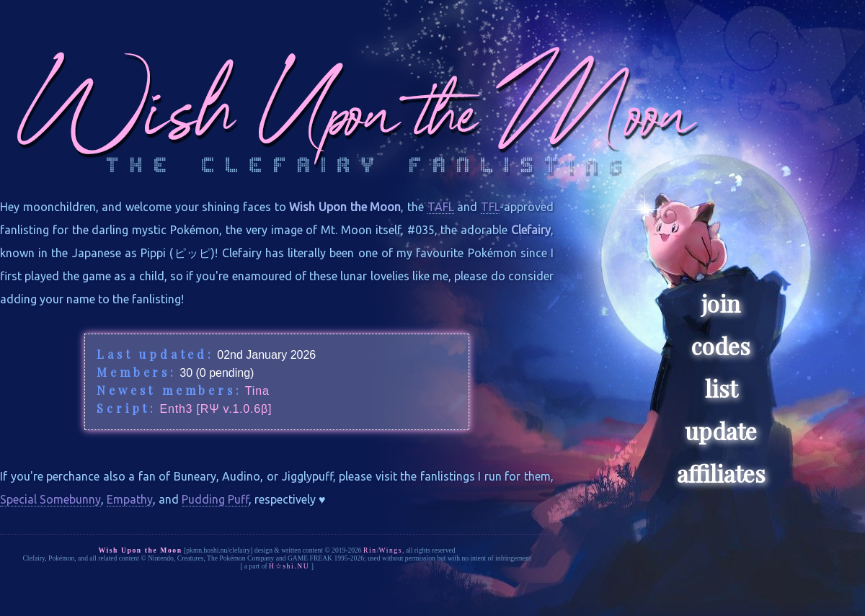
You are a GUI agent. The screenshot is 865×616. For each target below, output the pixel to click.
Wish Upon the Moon (140, 550)
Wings (390, 550)
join (721, 303)
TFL (490, 207)
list (721, 388)
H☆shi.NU (289, 566)
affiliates (721, 473)
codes (721, 345)
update (721, 430)
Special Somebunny (50, 499)
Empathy (130, 499)
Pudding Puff (215, 499)
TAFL (441, 207)
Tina (257, 391)
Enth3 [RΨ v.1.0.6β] (216, 409)
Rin (370, 550)
